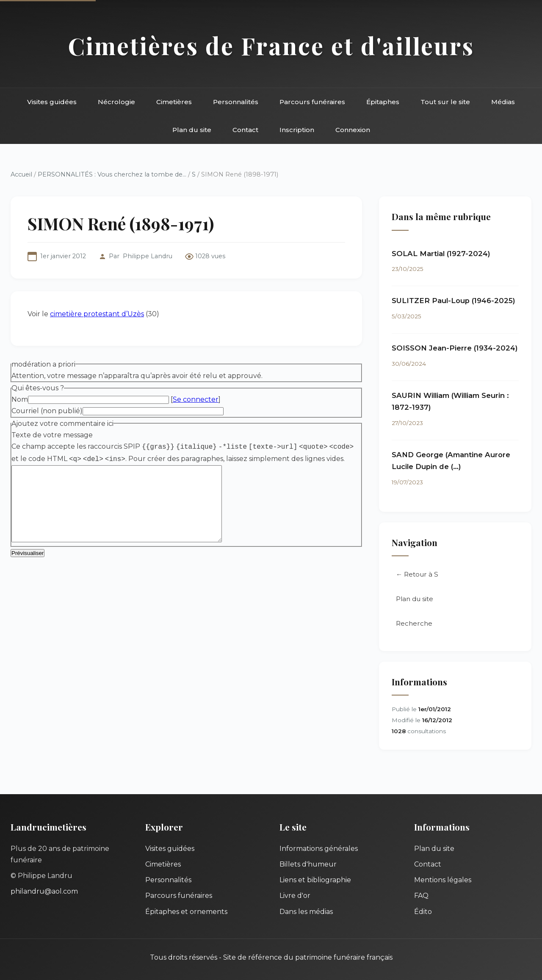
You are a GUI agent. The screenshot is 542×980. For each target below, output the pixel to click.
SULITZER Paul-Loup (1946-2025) (454, 301)
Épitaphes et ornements (186, 912)
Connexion (353, 130)
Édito (423, 912)
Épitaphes (383, 102)
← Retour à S (417, 574)
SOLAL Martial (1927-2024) (441, 254)
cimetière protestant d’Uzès (97, 314)
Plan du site (192, 130)
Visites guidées (52, 102)
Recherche (414, 623)
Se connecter (196, 399)
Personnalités (236, 102)
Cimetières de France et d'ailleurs (271, 46)
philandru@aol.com (44, 891)
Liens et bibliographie (315, 880)
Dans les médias (306, 912)
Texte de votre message (52, 435)
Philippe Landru (148, 256)
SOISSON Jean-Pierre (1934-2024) (455, 348)
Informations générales (319, 849)
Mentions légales (443, 880)
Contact (245, 130)
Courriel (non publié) (47, 411)
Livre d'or (295, 896)
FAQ (421, 896)
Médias (503, 102)
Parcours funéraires (312, 102)
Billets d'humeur (308, 864)
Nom (20, 399)
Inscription (297, 130)
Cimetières (174, 102)
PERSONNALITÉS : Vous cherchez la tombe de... (112, 174)
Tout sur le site (445, 102)
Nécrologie (116, 102)
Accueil (21, 174)
